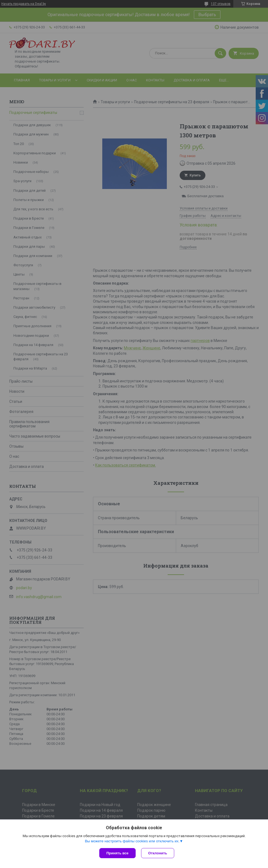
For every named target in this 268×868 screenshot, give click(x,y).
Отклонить (158, 853)
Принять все (117, 853)
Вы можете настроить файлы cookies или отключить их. (132, 841)
